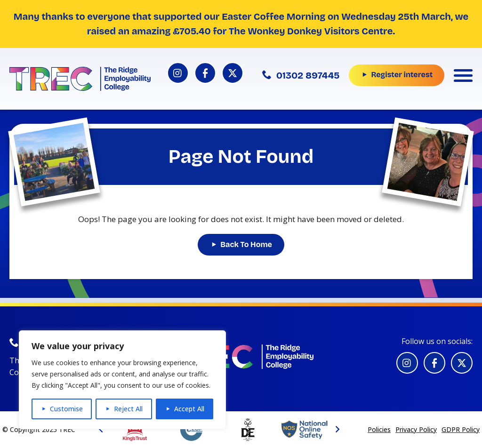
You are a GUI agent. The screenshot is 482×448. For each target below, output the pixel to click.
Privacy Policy (416, 429)
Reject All (128, 409)
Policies (379, 429)
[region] (122, 380)
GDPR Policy (461, 429)
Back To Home (246, 244)
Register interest (402, 75)
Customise (66, 409)
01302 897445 (301, 75)
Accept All (189, 409)
